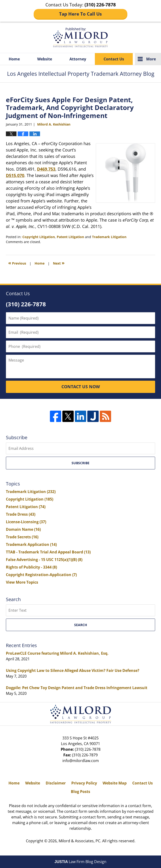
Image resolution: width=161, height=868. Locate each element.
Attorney (78, 59)
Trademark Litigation (109, 237)
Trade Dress (21, 514)
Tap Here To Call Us (80, 14)
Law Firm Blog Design (81, 862)
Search (81, 625)
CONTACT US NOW (81, 387)
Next (59, 263)
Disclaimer (56, 783)
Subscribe (80, 463)
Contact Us (114, 59)
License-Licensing (26, 522)
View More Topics (22, 582)
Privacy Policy (84, 783)
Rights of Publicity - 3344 (31, 567)
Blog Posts (80, 792)
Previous (17, 263)
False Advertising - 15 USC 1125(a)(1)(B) (44, 560)
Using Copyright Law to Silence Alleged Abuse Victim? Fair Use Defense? (73, 670)
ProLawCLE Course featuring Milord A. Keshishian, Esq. (57, 653)
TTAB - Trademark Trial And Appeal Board (48, 552)
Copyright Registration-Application (41, 575)
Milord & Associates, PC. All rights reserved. (97, 841)
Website (45, 59)
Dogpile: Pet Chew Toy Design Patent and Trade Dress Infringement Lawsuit (77, 688)
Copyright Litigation (39, 237)
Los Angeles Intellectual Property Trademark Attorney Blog (80, 37)
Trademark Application (31, 544)
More (151, 59)
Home (14, 59)
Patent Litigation (70, 237)
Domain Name (23, 529)
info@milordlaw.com (81, 761)
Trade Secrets (22, 537)
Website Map (115, 783)
